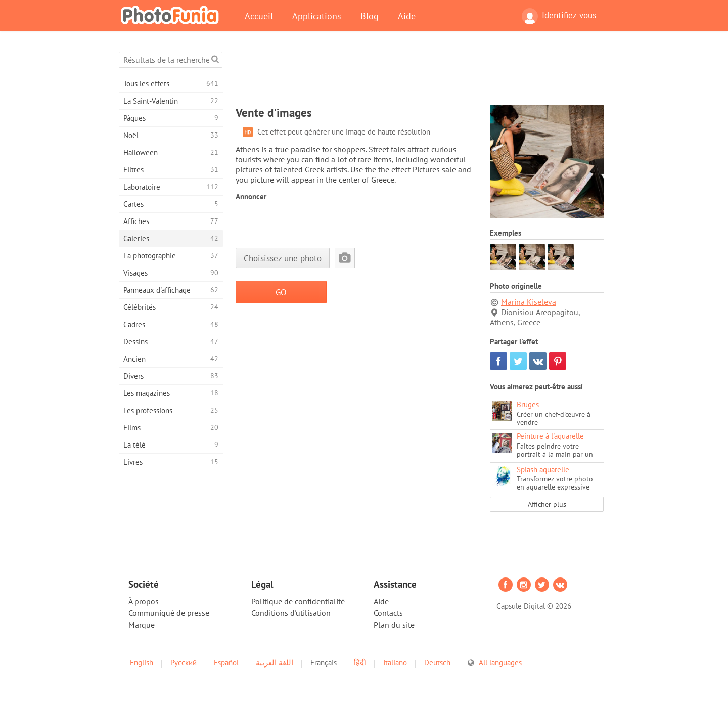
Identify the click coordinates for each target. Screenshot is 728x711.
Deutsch (437, 663)
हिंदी (360, 663)
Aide (407, 16)
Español (226, 663)
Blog (370, 16)
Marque (142, 625)
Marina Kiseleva (529, 302)
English (142, 663)
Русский (184, 663)
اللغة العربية (275, 663)
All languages (500, 663)
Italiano (395, 663)
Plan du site (394, 625)
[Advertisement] (420, 74)
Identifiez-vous (559, 16)
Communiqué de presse (169, 613)
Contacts (388, 613)
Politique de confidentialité (298, 601)
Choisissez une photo (283, 258)
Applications (317, 16)
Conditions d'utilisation (291, 613)
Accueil (259, 16)
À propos (144, 601)
